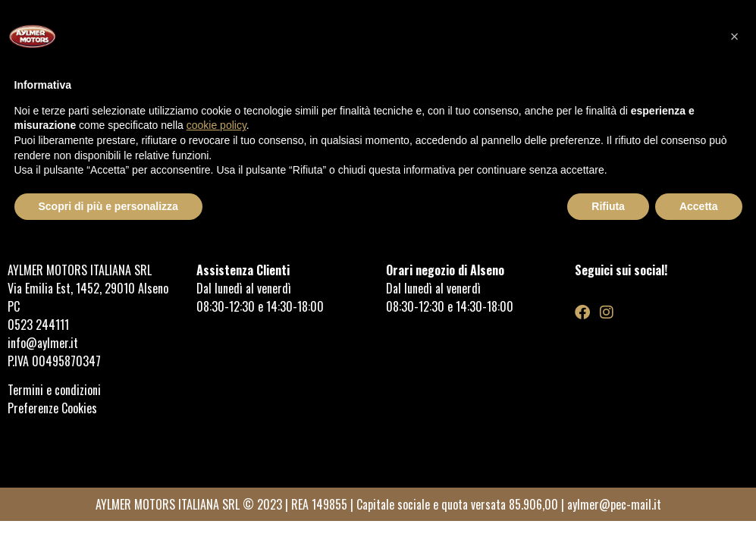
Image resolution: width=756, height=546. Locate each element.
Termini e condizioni (56, 390)
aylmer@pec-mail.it (614, 504)
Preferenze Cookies (52, 408)
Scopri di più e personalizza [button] (108, 206)
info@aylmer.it (43, 343)
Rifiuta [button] (608, 206)
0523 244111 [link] (38, 325)
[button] (735, 36)
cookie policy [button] (216, 125)
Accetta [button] (699, 206)
